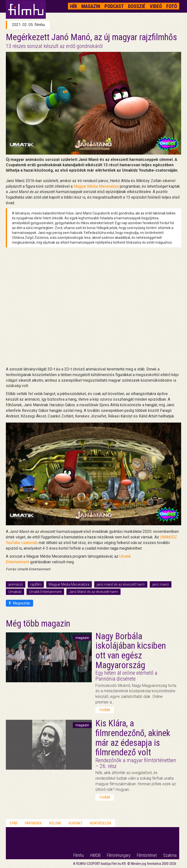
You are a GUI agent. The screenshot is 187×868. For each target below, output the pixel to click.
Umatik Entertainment (45, 592)
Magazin (91, 6)
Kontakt (75, 823)
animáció (16, 584)
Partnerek (33, 823)
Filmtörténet (147, 855)
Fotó (172, 6)
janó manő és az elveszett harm (121, 584)
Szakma (170, 855)
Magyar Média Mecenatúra (69, 584)
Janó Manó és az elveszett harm (93, 592)
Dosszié (137, 6)
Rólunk (55, 823)
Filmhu (79, 855)
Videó (156, 6)
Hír (74, 6)
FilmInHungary (119, 855)
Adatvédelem (100, 823)
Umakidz (15, 592)
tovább (105, 710)
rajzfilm (36, 584)
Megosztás (19, 603)
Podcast (114, 6)
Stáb (14, 823)
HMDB (95, 855)
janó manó (161, 584)
